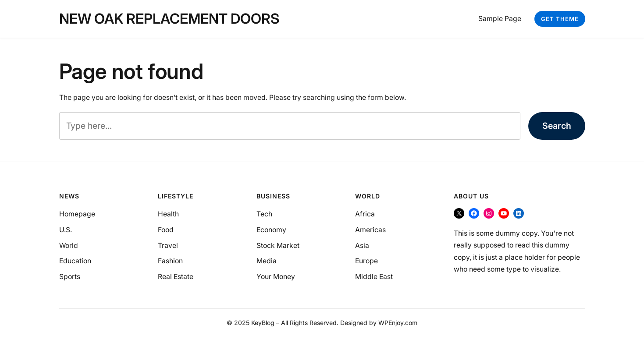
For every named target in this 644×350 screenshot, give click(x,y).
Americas (370, 230)
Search (557, 126)
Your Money (276, 277)
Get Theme (560, 19)
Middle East (374, 277)
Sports (70, 277)
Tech (264, 214)
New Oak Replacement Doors (169, 19)
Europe (366, 261)
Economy (271, 230)
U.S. (66, 230)
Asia (362, 246)
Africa (365, 214)
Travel (168, 246)
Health (168, 214)
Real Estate (176, 277)
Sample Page (500, 19)
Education (75, 261)
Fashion (170, 261)
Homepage (77, 214)
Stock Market (278, 246)
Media (267, 261)
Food (166, 230)
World (69, 246)
